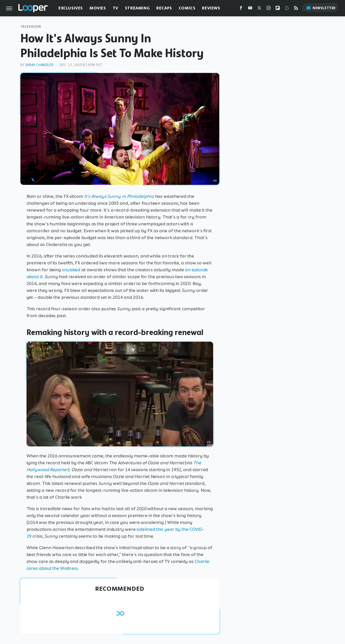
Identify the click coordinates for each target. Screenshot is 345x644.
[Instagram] (269, 9)
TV (116, 8)
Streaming (137, 8)
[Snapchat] (287, 9)
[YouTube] (250, 9)
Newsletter (321, 8)
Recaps (164, 8)
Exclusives (71, 8)
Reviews (211, 8)
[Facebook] (241, 9)
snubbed (71, 270)
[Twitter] (259, 9)
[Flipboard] (278, 9)
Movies (98, 8)
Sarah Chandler (39, 65)
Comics (187, 8)
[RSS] (296, 9)
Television (31, 27)
